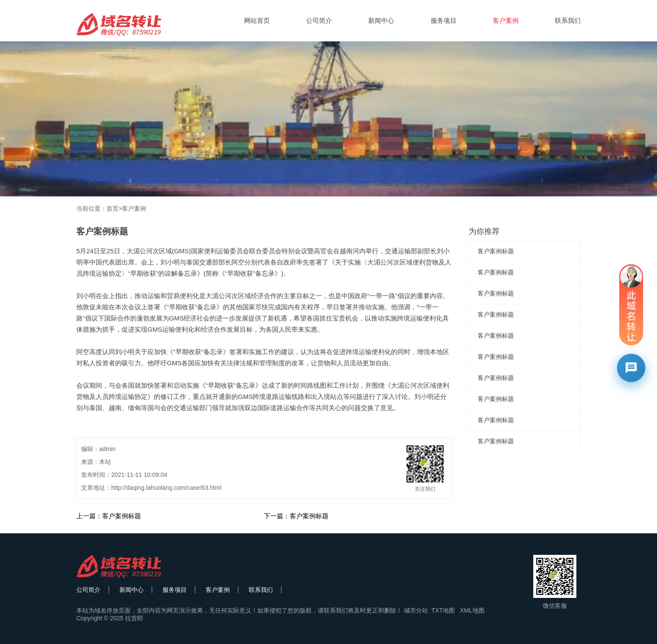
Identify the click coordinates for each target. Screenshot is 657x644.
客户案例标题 (496, 251)
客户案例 (506, 20)
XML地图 (472, 610)
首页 (113, 208)
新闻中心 (381, 20)
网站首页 (257, 20)
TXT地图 (443, 610)
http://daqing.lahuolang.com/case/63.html (166, 488)
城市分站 (416, 610)
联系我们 (568, 20)
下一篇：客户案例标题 (296, 516)
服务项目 (444, 20)
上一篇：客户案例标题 (109, 516)
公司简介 (319, 20)
